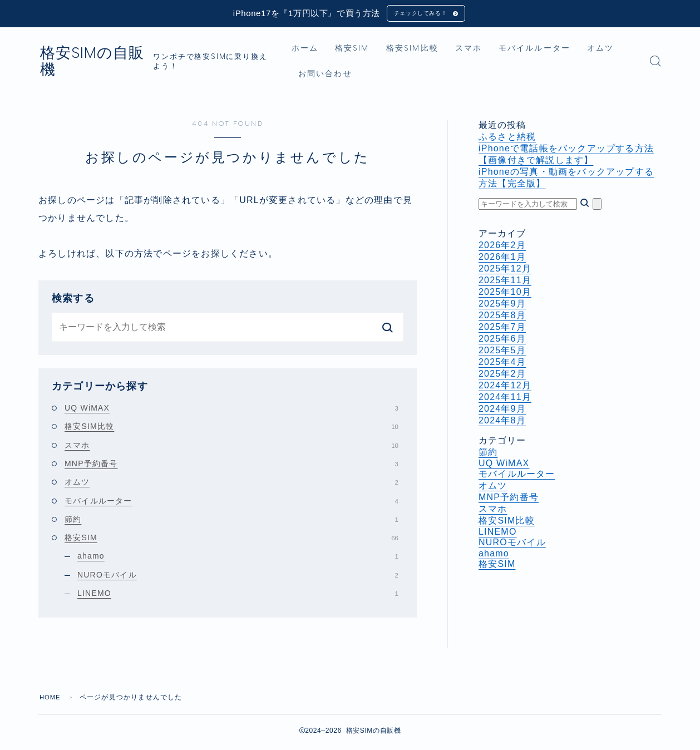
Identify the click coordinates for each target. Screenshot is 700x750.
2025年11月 (505, 282)
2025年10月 (505, 294)
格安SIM (371, 50)
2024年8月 (502, 423)
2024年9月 (502, 411)
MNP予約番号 (231, 466)
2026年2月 (502, 247)
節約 (231, 521)
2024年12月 (505, 388)
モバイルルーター (553, 50)
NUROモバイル (238, 577)
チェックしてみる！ (419, 14)
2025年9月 (502, 306)
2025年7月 (502, 329)
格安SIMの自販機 (113, 63)
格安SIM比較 (431, 50)
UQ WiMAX (231, 410)
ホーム (323, 50)
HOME (51, 700)
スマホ (487, 50)
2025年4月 (502, 364)
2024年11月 (505, 399)
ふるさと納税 (507, 139)
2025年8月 (502, 317)
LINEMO (238, 595)
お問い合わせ (388, 76)
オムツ (330, 76)
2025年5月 (502, 352)
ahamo (238, 559)
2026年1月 (502, 259)
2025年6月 (502, 341)
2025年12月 (505, 271)
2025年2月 (502, 376)
